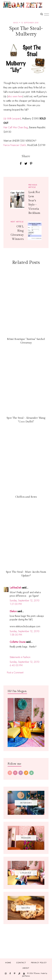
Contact (21, 963)
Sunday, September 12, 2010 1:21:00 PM (25, 602)
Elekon (13, 611)
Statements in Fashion (20, 657)
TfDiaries (37, 973)
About (26, 968)
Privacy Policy (39, 963)
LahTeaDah (15, 588)
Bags (16, 23)
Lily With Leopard (12, 119)
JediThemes (26, 976)
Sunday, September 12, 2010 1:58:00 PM (25, 633)
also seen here (15, 96)
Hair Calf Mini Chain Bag (16, 127)
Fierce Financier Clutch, (15, 145)
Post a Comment (15, 673)
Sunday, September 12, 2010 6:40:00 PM (25, 664)
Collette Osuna (18, 642)
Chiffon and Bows (26, 497)
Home (8, 963)
